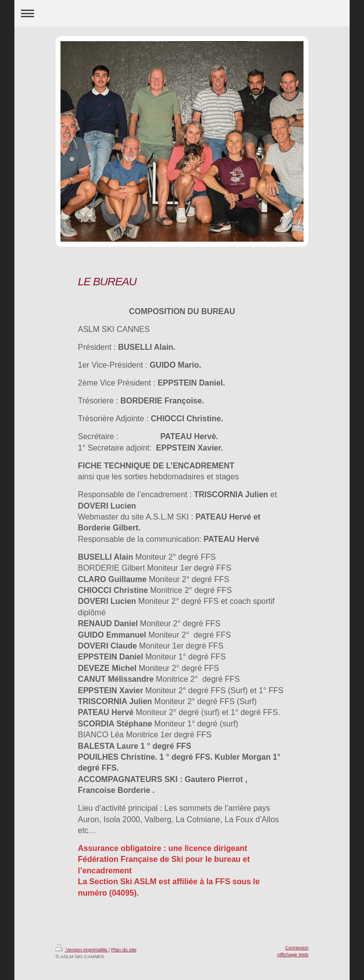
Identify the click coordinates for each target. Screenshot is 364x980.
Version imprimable (82, 949)
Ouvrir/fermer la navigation (182, 13)
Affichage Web (293, 954)
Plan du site (124, 949)
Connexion (297, 947)
